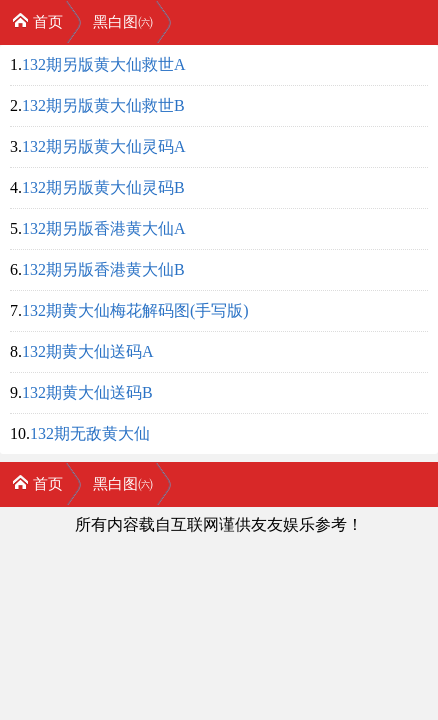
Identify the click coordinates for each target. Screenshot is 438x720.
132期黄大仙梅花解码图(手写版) (135, 310)
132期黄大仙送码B (87, 392)
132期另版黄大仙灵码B (103, 187)
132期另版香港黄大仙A (104, 228)
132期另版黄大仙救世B (103, 105)
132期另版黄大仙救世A (104, 64)
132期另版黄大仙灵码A (104, 146)
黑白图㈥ (123, 22)
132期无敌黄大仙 (90, 433)
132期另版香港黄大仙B (103, 269)
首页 (37, 20)
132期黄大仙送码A (88, 351)
